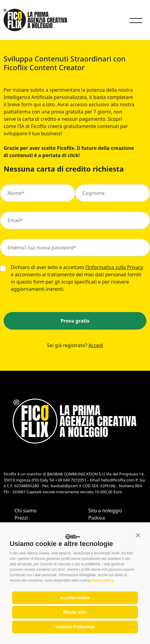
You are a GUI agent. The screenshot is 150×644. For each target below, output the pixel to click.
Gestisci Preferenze (75, 627)
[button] (138, 535)
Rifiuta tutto (75, 612)
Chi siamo (26, 511)
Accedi (96, 345)
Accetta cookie (75, 598)
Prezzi (21, 518)
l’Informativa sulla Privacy (114, 267)
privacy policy (102, 580)
